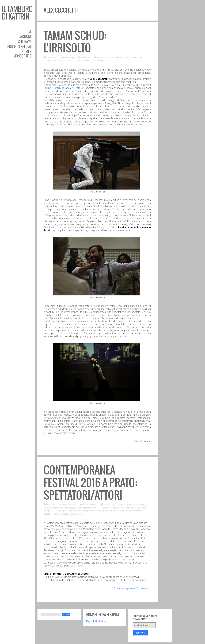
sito (127, 336)
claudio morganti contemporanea (131, 504)
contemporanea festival (88, 508)
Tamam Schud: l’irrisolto (75, 42)
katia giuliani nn (104, 511)
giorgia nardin (89, 511)
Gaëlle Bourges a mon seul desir (67, 511)
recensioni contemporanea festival (67, 514)
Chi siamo (25, 41)
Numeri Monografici (23, 54)
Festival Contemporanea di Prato (62, 88)
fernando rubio (133, 508)
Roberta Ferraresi (69, 504)
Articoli (26, 36)
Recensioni (86, 57)
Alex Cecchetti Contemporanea (124, 57)
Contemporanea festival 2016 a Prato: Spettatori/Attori (90, 483)
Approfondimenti (90, 504)
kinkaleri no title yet (123, 511)
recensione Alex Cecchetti (70, 60)
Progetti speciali (20, 46)
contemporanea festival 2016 (112, 508)
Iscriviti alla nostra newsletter (145, 617)
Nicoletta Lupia (68, 57)
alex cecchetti (102, 57)
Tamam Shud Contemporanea (96, 60)
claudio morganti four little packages (60, 508)
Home (28, 31)
